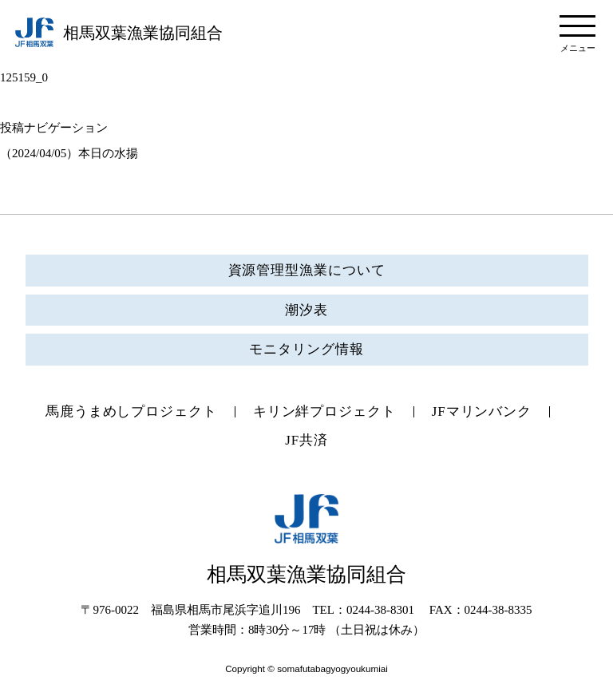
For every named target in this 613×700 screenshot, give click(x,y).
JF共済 (306, 440)
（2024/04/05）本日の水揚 (69, 153)
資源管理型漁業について (307, 270)
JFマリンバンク (482, 411)
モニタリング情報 (306, 349)
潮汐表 (306, 310)
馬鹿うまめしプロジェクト (131, 411)
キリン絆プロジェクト (324, 411)
